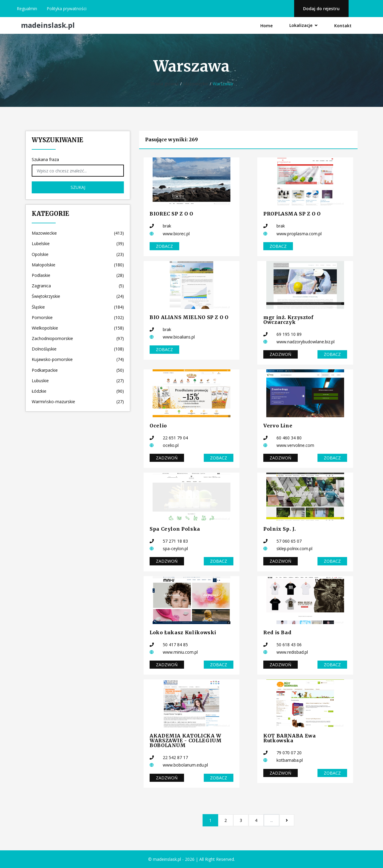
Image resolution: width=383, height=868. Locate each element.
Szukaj (78, 187)
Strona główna (164, 84)
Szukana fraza (45, 159)
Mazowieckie (196, 84)
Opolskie (78, 254)
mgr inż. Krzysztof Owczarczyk (288, 320)
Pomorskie (78, 317)
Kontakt (343, 26)
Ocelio (158, 426)
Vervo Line (278, 426)
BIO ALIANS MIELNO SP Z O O (189, 317)
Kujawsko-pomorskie (78, 359)
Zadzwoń (281, 354)
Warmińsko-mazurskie (78, 402)
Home (266, 26)
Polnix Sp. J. (279, 529)
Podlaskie (78, 275)
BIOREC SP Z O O (171, 214)
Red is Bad (277, 632)
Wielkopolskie (78, 328)
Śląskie (78, 307)
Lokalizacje (303, 25)
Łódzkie (78, 391)
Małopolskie (78, 265)
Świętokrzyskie (78, 296)
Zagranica (78, 286)
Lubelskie (78, 243)
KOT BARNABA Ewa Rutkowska (290, 738)
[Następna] (287, 820)
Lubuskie (78, 381)
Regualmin (27, 9)
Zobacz (164, 246)
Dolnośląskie (78, 349)
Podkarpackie (78, 370)
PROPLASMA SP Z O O (292, 214)
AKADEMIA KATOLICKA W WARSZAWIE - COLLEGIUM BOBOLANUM (186, 740)
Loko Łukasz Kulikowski (183, 632)
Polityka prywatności (67, 9)
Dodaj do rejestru (321, 9)
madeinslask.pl (48, 25)
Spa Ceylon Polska (175, 529)
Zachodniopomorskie (78, 338)
